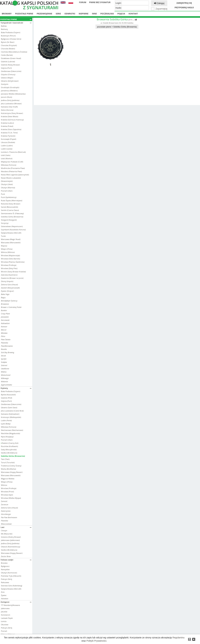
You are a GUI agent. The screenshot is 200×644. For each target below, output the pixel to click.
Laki (16, 527)
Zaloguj (159, 3)
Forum (83, 2)
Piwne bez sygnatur (100, 2)
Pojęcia (121, 14)
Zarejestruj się (184, 3)
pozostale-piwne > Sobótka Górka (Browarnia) (117, 27)
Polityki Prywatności (96, 641)
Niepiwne (84, 14)
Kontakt (133, 14)
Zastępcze (16, 602)
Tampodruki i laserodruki (16, 23)
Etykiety (16, 388)
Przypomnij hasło (184, 8)
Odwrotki (70, 14)
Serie (58, 14)
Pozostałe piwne (24, 14)
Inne (94, 14)
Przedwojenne (44, 14)
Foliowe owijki (16, 560)
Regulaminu (178, 638)
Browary (7, 14)
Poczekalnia (107, 14)
